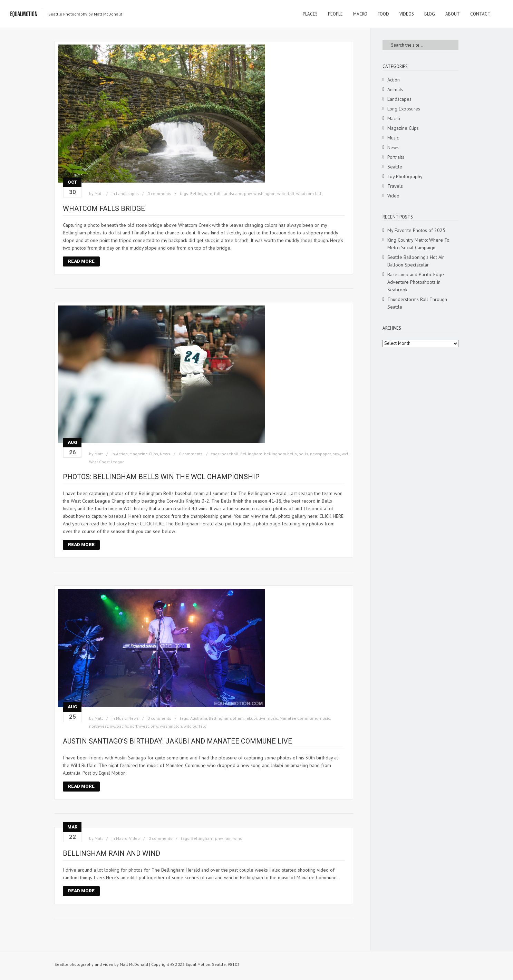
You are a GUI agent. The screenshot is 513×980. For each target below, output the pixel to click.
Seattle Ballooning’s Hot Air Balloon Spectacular (416, 261)
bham (238, 718)
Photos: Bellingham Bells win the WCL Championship (161, 477)
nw (112, 726)
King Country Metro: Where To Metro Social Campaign (418, 244)
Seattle (395, 167)
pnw (248, 193)
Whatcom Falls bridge (104, 208)
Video (134, 838)
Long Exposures (404, 109)
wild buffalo (195, 726)
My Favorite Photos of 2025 (416, 230)
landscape (232, 193)
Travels (395, 186)
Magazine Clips (144, 454)
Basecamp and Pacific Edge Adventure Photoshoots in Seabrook (416, 282)
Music (121, 718)
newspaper (320, 454)
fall (217, 193)
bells (303, 454)
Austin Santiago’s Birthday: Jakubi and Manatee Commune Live (177, 741)
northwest (99, 726)
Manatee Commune (298, 718)
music (324, 718)
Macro (122, 838)
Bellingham (201, 193)
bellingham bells (280, 454)
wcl (345, 454)
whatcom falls (310, 193)
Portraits (396, 157)
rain (228, 838)
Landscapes (127, 193)
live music (268, 718)
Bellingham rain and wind (112, 853)
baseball (230, 454)
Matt (99, 193)
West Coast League (107, 462)
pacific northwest (133, 726)
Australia (199, 718)
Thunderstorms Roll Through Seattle (417, 303)
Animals (395, 89)
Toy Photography (405, 176)
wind (238, 838)
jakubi (251, 718)
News (165, 454)
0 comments (159, 193)
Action (122, 454)
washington (264, 193)
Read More (81, 261)
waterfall (286, 193)
